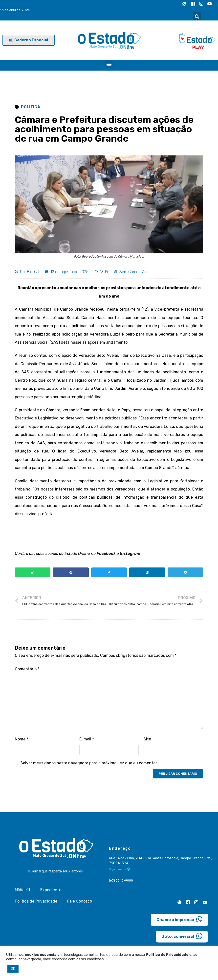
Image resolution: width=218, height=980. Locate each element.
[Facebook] (193, 4)
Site (147, 741)
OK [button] (13, 969)
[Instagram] (201, 4)
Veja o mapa (120, 870)
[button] (197, 16)
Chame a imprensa (179, 921)
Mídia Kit (23, 891)
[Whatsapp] (184, 4)
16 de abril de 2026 (15, 10)
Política (31, 107)
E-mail (87, 741)
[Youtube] (210, 4)
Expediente (51, 891)
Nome (22, 741)
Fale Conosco (80, 903)
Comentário (27, 670)
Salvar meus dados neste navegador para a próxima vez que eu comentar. (89, 764)
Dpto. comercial (182, 938)
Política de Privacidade (36, 903)
